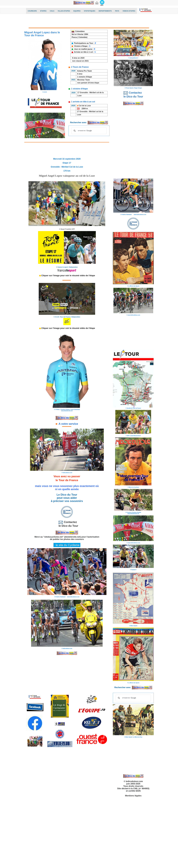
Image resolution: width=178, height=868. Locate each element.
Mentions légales (133, 796)
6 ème (80, 74)
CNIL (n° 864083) (141, 789)
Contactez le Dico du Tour (67, 524)
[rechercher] (89, 131)
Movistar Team (83, 80)
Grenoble (84, 93)
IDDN (138, 791)
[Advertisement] (89, 21)
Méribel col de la (96, 93)
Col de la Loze (85, 106)
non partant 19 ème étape (88, 83)
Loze (79, 96)
